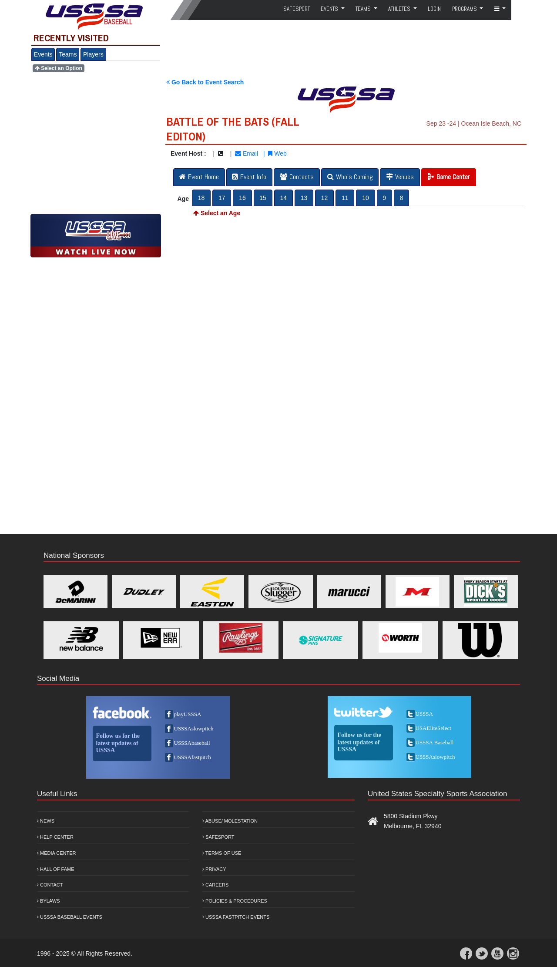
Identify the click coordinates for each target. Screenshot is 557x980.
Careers (215, 885)
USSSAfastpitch (193, 757)
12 (325, 198)
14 (283, 198)
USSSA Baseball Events (70, 917)
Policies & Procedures (235, 901)
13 (304, 198)
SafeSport (297, 9)
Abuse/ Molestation (230, 821)
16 (242, 198)
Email (247, 153)
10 (366, 198)
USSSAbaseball (192, 743)
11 (345, 198)
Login (434, 9)
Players (93, 54)
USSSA (424, 714)
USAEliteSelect (433, 728)
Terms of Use (222, 853)
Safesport (218, 837)
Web (277, 153)
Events (43, 54)
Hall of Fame (56, 869)
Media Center (57, 853)
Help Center (55, 837)
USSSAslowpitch (194, 728)
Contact (50, 885)
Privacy (214, 869)
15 (263, 198)
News (46, 821)
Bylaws (49, 901)
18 (201, 198)
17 (222, 198)
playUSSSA (188, 714)
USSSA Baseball (435, 742)
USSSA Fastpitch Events (236, 917)
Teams (68, 54)
